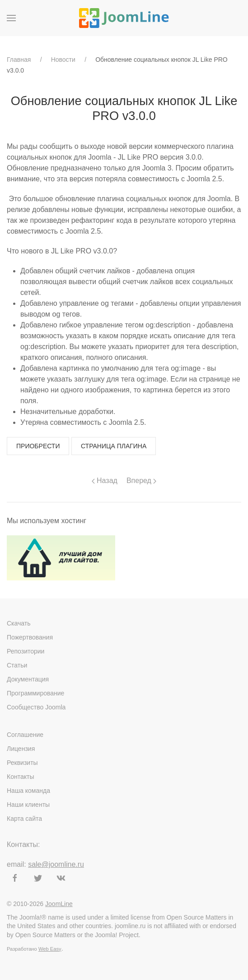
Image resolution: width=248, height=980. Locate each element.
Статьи (17, 665)
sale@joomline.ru (56, 864)
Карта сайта (24, 819)
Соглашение (25, 735)
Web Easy (50, 949)
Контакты (20, 777)
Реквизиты (22, 763)
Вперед (141, 481)
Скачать (19, 623)
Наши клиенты (28, 805)
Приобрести (38, 446)
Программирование (35, 693)
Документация (28, 679)
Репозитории (26, 651)
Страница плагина (114, 446)
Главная (19, 60)
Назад (105, 481)
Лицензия (21, 749)
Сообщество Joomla (36, 707)
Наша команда (28, 791)
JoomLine (59, 904)
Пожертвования (30, 637)
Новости (63, 60)
